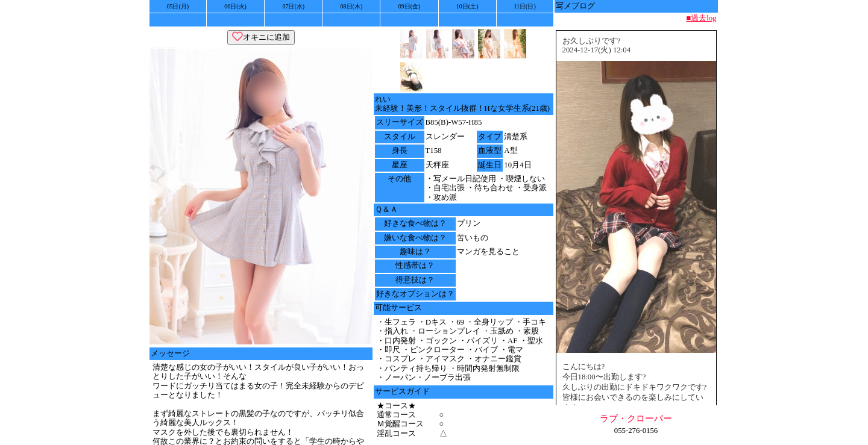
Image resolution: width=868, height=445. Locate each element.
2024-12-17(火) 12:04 (597, 50)
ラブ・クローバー (636, 418)
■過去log (701, 18)
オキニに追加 (261, 37)
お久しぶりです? (592, 41)
